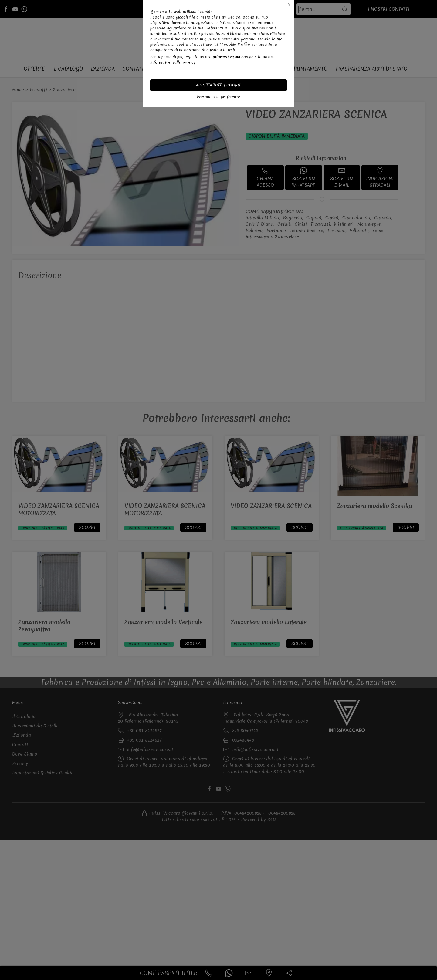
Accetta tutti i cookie (219, 85)
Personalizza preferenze (218, 97)
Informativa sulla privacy (173, 62)
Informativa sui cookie (233, 57)
